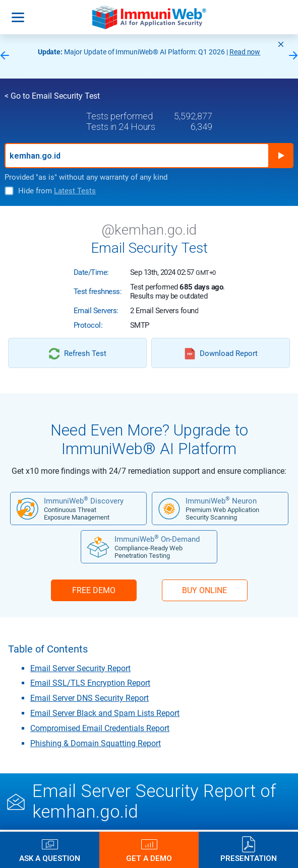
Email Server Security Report (80, 668)
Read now (245, 52)
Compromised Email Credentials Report (100, 728)
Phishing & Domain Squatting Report (96, 743)
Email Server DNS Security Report (90, 698)
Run (281, 156)
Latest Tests (75, 191)
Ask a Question (50, 858)
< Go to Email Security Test (52, 96)
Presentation (249, 858)
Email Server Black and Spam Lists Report (105, 713)
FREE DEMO (94, 590)
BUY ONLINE (204, 590)
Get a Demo (149, 858)
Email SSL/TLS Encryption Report (90, 683)
